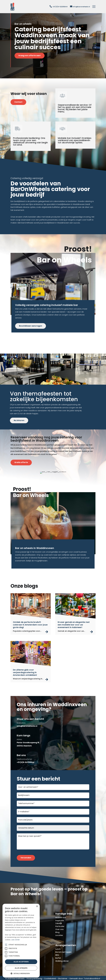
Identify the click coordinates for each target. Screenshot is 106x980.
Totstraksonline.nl (92, 979)
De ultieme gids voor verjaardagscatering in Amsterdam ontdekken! (25, 672)
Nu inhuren (19, 420)
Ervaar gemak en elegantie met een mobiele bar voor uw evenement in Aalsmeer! (74, 625)
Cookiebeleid (50, 979)
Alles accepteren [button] (21, 962)
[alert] (21, 941)
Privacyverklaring (34, 979)
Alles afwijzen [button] (21, 968)
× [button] (37, 906)
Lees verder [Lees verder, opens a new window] (16, 940)
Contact (18, 102)
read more (47, 632)
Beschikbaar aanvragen (31, 326)
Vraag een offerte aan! (30, 56)
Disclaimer (63, 979)
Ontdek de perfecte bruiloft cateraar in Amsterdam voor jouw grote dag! (30, 625)
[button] (21, 974)
